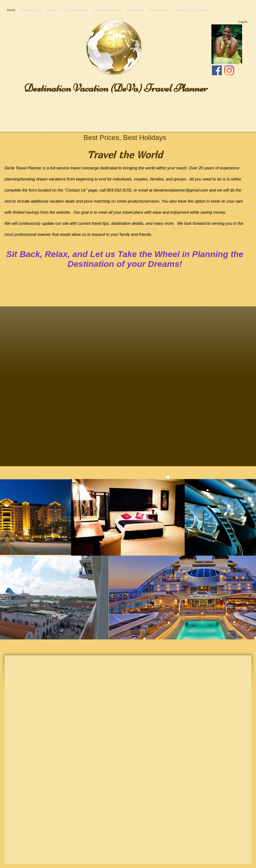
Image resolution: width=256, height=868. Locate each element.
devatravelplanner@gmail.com (181, 190)
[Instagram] (229, 70)
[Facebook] (217, 70)
